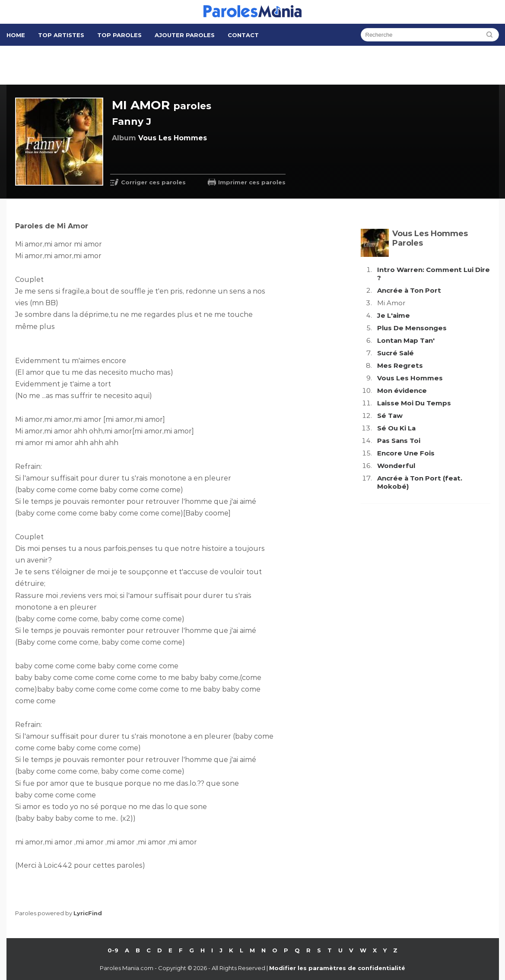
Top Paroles (119, 35)
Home (16, 35)
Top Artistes (61, 35)
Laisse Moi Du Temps (414, 403)
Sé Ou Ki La (396, 428)
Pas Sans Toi (399, 441)
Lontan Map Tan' (406, 340)
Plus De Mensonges (412, 328)
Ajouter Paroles (185, 35)
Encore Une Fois (406, 453)
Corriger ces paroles (153, 182)
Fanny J (132, 122)
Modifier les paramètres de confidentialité (337, 968)
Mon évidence (402, 390)
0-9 (113, 950)
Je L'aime (394, 315)
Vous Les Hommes (410, 378)
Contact (243, 35)
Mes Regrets (400, 365)
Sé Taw (390, 416)
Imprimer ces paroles (252, 182)
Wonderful (396, 466)
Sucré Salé (395, 353)
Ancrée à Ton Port (409, 290)
